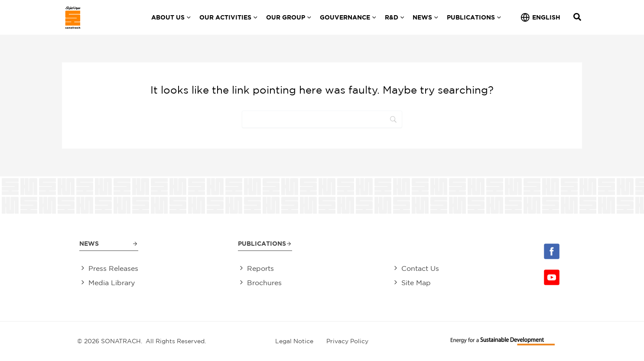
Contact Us (420, 269)
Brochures (264, 283)
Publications (262, 243)
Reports (260, 269)
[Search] (322, 119)
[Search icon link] (578, 18)
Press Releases (113, 269)
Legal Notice (294, 341)
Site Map (416, 283)
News (89, 243)
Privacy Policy (347, 341)
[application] (188, 17)
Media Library (112, 283)
